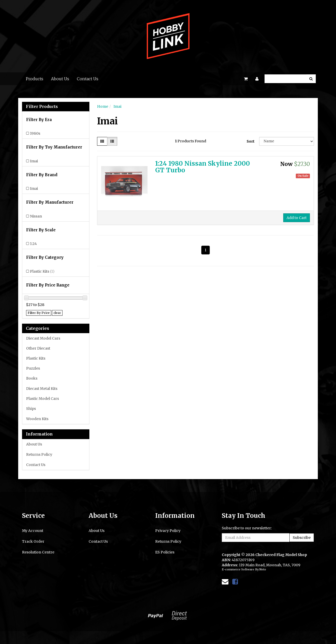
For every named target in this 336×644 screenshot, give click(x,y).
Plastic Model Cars (43, 399)
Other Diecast (38, 348)
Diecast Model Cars (43, 338)
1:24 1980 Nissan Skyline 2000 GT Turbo (203, 167)
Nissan (36, 216)
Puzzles (33, 368)
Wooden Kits (37, 419)
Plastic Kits (42, 271)
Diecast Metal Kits (42, 389)
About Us (60, 79)
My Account (33, 531)
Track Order (33, 541)
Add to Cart (297, 218)
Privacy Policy (168, 531)
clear (57, 313)
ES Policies (165, 552)
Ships (31, 409)
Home (103, 106)
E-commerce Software (238, 569)
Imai (34, 161)
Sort (251, 141)
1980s (35, 133)
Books (32, 378)
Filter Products (42, 107)
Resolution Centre (38, 552)
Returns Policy (39, 454)
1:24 (33, 244)
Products (35, 79)
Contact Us (88, 79)
